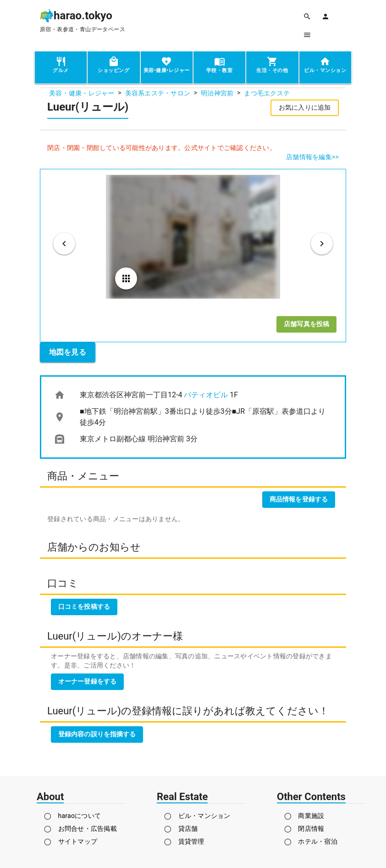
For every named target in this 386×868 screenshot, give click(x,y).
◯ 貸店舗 (181, 829)
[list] (193, 417)
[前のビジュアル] (64, 244)
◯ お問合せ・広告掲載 (80, 829)
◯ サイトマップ (71, 841)
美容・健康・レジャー (82, 93)
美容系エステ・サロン (158, 93)
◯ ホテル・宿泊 (311, 841)
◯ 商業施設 (304, 816)
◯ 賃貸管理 (184, 841)
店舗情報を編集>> (312, 157)
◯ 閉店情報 (304, 829)
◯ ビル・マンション (197, 816)
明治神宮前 (217, 93)
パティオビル (206, 395)
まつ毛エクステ (267, 93)
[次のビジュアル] (322, 244)
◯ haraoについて (72, 816)
